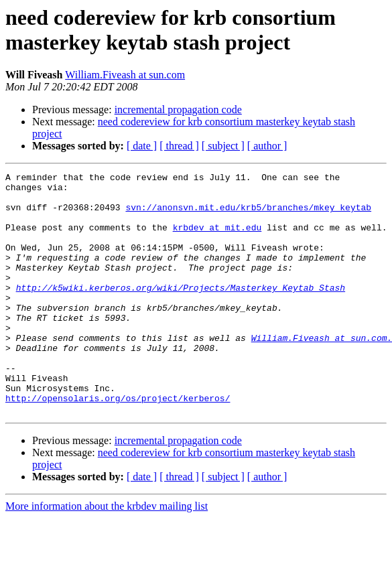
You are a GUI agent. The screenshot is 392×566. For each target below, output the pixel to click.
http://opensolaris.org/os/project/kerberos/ (118, 444)
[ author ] (267, 146)
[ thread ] (179, 146)
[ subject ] (223, 146)
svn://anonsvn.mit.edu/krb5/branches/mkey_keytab (248, 215)
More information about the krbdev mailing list (107, 554)
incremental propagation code (178, 110)
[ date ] (142, 146)
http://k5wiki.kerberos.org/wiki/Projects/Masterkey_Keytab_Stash (181, 311)
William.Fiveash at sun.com (125, 75)
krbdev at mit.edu (217, 239)
